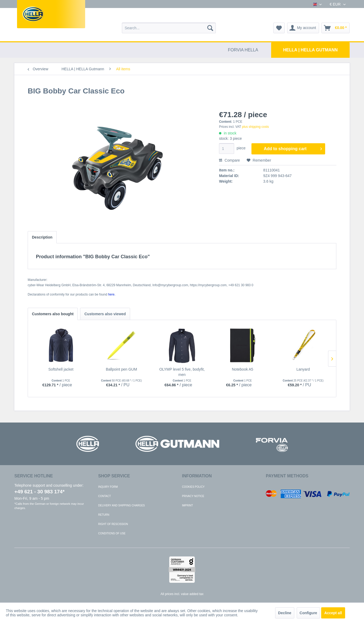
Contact (105, 496)
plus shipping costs (255, 127)
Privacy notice (193, 496)
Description (42, 237)
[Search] (210, 28)
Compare (229, 160)
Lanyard (303, 369)
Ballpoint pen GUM (122, 369)
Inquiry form (108, 487)
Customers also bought (53, 314)
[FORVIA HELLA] (243, 50)
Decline (285, 613)
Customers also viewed (105, 314)
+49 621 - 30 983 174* (40, 492)
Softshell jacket (61, 369)
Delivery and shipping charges (121, 505)
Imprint (187, 505)
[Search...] (169, 28)
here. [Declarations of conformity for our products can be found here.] (112, 294)
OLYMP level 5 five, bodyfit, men (182, 372)
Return (104, 515)
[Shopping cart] (336, 28)
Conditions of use (112, 533)
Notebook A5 (242, 369)
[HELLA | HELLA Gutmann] (310, 50)
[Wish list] (279, 28)
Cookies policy (193, 487)
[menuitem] (169, 28)
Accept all (333, 613)
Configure (308, 613)
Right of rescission (113, 524)
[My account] (303, 28)
